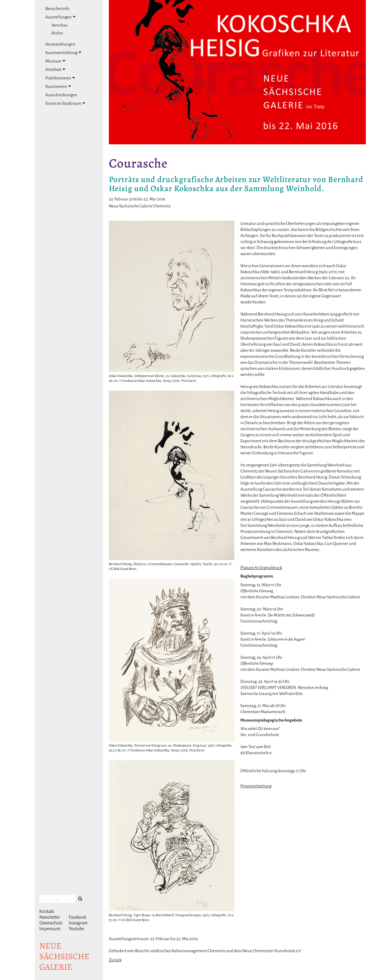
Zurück (115, 960)
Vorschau (60, 25)
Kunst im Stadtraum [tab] (65, 103)
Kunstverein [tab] (58, 86)
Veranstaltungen (60, 44)
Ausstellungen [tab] (60, 17)
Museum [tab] (55, 61)
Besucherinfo (57, 9)
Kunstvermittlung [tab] (63, 53)
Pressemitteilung (256, 786)
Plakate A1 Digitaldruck (261, 568)
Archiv (57, 33)
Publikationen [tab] (60, 78)
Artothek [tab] (55, 69)
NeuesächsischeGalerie (64, 956)
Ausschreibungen (61, 95)
